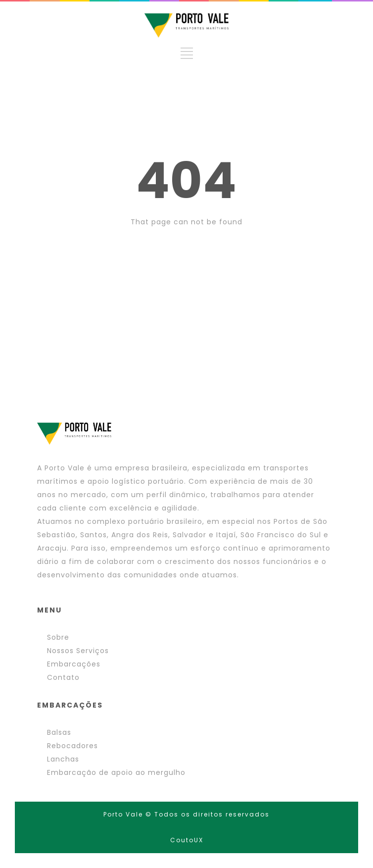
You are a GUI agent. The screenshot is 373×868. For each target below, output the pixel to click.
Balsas (59, 732)
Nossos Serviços (78, 651)
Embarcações (74, 664)
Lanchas (63, 759)
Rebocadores (72, 746)
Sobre (58, 637)
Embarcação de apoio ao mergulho (116, 772)
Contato (63, 677)
